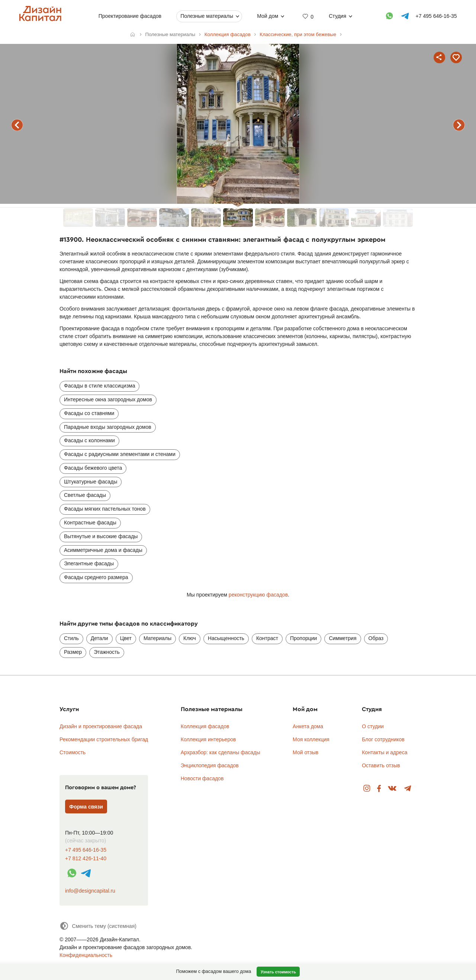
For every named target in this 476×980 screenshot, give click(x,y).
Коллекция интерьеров (208, 739)
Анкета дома (308, 726)
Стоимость (73, 752)
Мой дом (268, 16)
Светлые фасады (85, 495)
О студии (373, 726)
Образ (376, 638)
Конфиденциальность (86, 955)
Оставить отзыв (381, 765)
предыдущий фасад (17, 125)
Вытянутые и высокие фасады (101, 536)
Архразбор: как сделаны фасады (221, 752)
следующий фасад (459, 125)
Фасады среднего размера (96, 577)
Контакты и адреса (385, 752)
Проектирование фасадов (130, 16)
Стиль (71, 638)
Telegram (408, 789)
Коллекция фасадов (205, 726)
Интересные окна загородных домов (108, 399)
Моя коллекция (311, 739)
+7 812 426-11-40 (86, 859)
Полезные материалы (207, 16)
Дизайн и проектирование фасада (101, 726)
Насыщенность (226, 638)
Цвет (126, 638)
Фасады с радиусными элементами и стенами (120, 454)
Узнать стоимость (278, 972)
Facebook (379, 789)
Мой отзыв (305, 752)
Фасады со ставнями (89, 413)
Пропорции (303, 638)
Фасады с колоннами (89, 440)
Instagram (367, 789)
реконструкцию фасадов (258, 595)
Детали (99, 638)
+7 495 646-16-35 (86, 850)
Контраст (267, 638)
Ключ (190, 638)
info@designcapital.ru (90, 891)
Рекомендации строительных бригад (104, 739)
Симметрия (342, 638)
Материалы (157, 638)
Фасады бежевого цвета (93, 468)
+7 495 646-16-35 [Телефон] (436, 16)
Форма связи (86, 807)
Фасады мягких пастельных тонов (105, 509)
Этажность (107, 652)
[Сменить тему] (98, 926)
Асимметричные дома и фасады (103, 550)
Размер (73, 652)
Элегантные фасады (89, 563)
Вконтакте (393, 789)
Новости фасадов (202, 778)
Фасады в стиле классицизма (99, 386)
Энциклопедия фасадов (210, 765)
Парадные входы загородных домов (108, 427)
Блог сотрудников (383, 739)
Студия (337, 16)
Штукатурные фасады (91, 482)
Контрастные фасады (90, 523)
